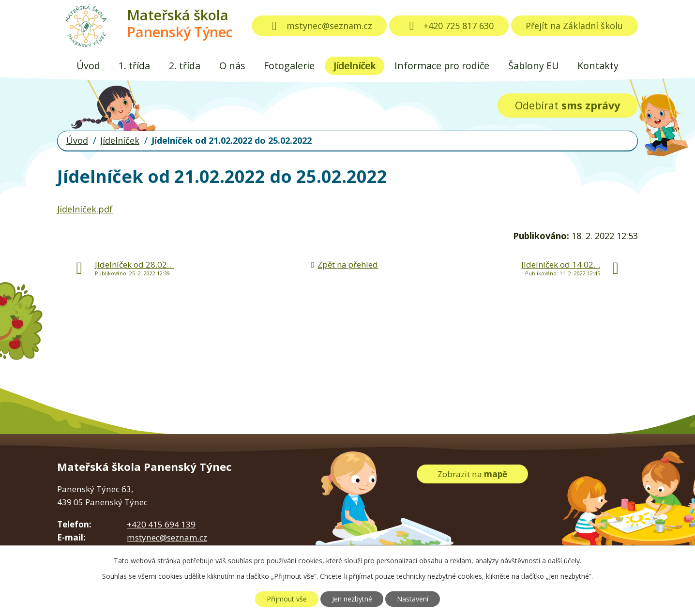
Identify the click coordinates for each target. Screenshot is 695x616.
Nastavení (413, 599)
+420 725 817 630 (449, 26)
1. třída (134, 66)
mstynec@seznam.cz (319, 26)
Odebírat (567, 105)
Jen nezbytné (352, 599)
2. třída (185, 66)
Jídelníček (355, 66)
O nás (232, 66)
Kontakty (598, 66)
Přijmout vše (287, 599)
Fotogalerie (289, 66)
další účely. (565, 561)
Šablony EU (534, 66)
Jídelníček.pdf (85, 209)
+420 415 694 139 (161, 524)
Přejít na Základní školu (574, 26)
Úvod (88, 66)
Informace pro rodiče (442, 66)
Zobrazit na (472, 474)
